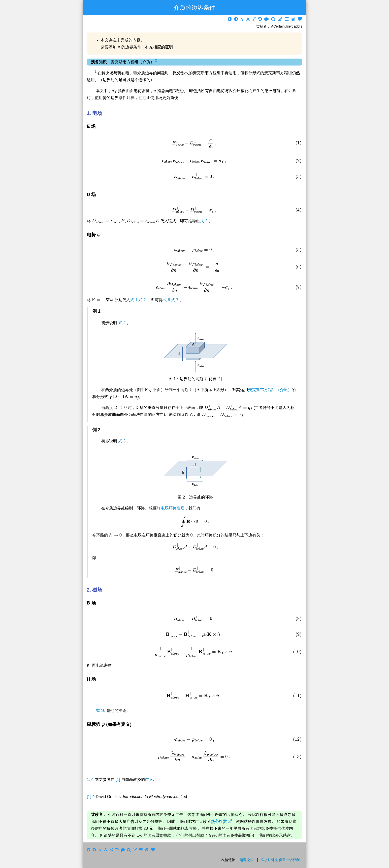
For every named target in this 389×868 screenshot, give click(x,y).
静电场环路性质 (171, 508)
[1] (220, 379)
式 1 (134, 300)
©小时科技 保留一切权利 (281, 860)
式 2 (204, 221)
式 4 (123, 323)
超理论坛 (247, 860)
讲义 (149, 780)
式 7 (175, 300)
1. (90, 780)
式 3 (123, 441)
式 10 (101, 711)
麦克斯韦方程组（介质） (270, 390)
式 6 (167, 300)
